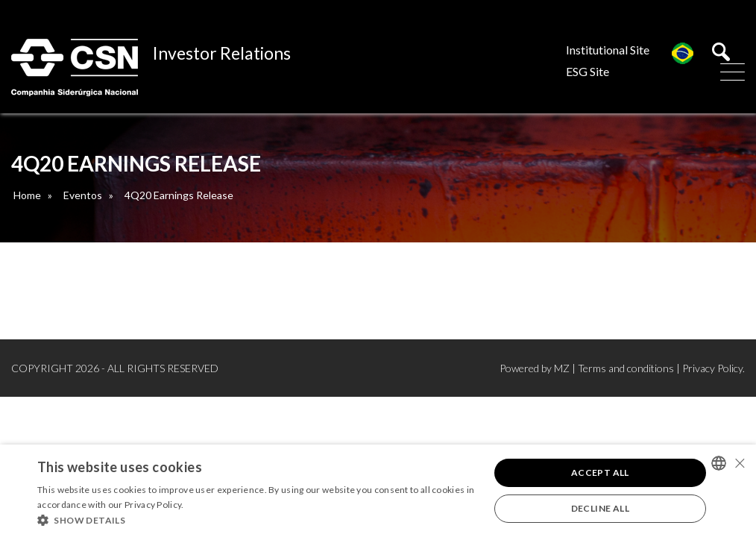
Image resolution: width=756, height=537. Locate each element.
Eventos (83, 195)
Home (27, 195)
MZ (562, 368)
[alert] (378, 491)
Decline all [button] (600, 508)
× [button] (739, 463)
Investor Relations (222, 53)
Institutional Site (608, 50)
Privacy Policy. (714, 368)
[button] (256, 519)
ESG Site (588, 71)
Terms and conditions (626, 368)
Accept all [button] (600, 472)
